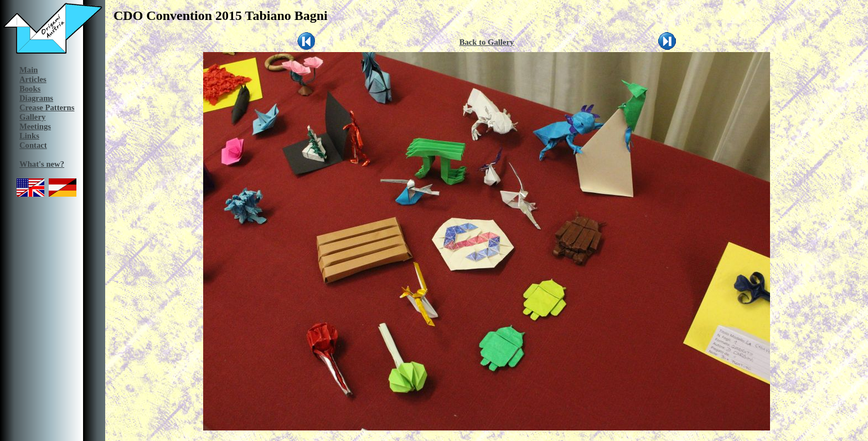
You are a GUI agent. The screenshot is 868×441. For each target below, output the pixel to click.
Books (30, 89)
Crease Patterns (47, 107)
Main (29, 70)
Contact (33, 145)
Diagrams (36, 98)
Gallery (32, 117)
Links (29, 136)
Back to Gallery (487, 42)
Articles (33, 79)
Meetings (35, 126)
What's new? (42, 164)
